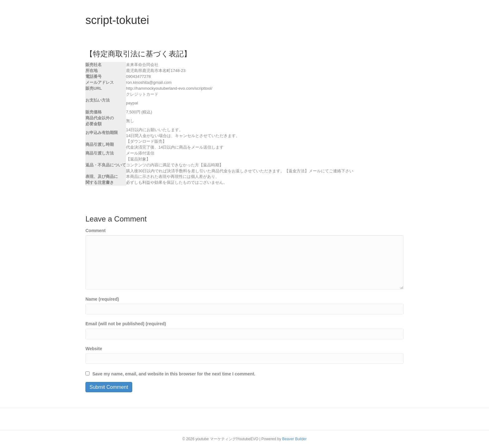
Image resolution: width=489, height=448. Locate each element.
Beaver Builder (295, 439)
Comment (96, 231)
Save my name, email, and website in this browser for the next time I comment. (174, 374)
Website (94, 349)
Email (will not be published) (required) (126, 324)
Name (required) (102, 299)
